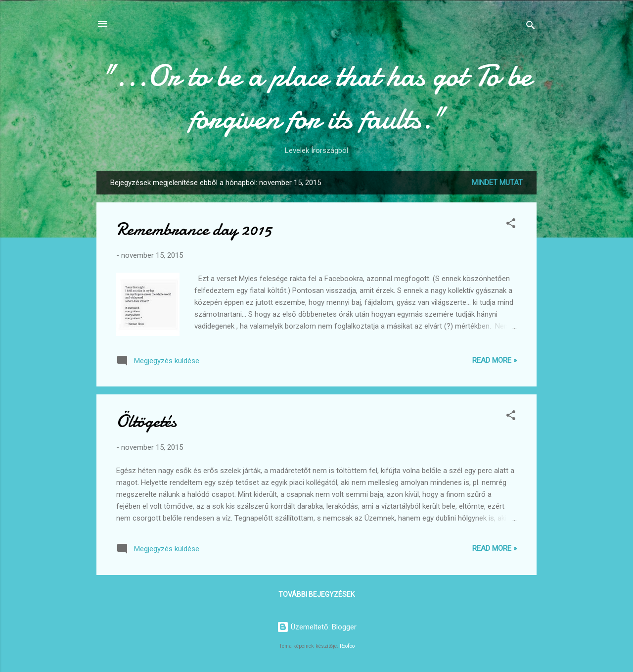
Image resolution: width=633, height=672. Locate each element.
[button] (511, 225)
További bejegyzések (316, 594)
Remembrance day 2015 (194, 229)
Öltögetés (146, 421)
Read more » (495, 360)
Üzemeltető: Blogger (317, 627)
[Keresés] (531, 27)
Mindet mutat (497, 183)
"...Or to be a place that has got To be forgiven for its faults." (317, 97)
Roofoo (347, 646)
